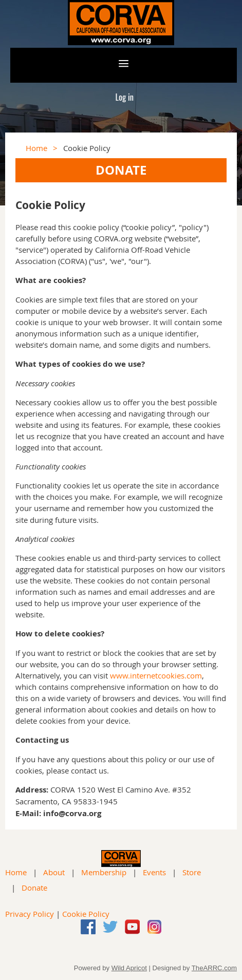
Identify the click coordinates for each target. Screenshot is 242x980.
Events (154, 872)
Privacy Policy (30, 914)
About (54, 872)
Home (36, 148)
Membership (104, 872)
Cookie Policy (86, 914)
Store (192, 872)
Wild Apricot (129, 968)
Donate (34, 888)
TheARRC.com (214, 968)
